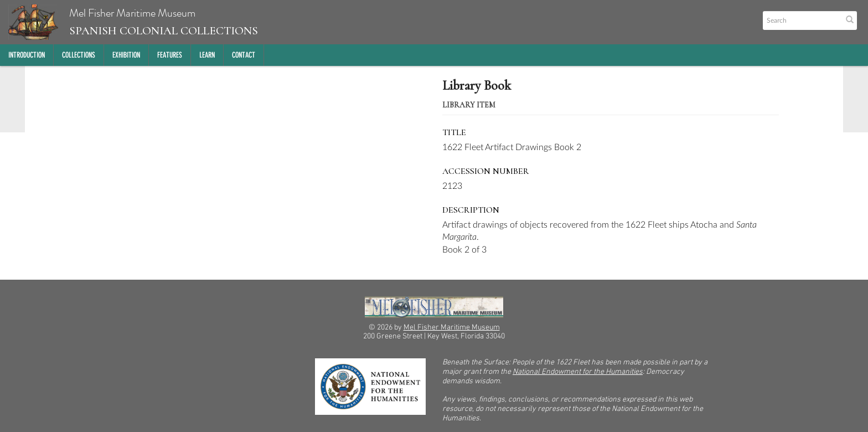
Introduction (27, 55)
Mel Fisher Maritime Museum (133, 22)
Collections (79, 55)
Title (454, 132)
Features (170, 55)
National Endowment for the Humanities (578, 372)
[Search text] (802, 20)
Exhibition (126, 55)
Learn (207, 55)
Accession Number (486, 171)
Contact (244, 55)
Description (471, 210)
